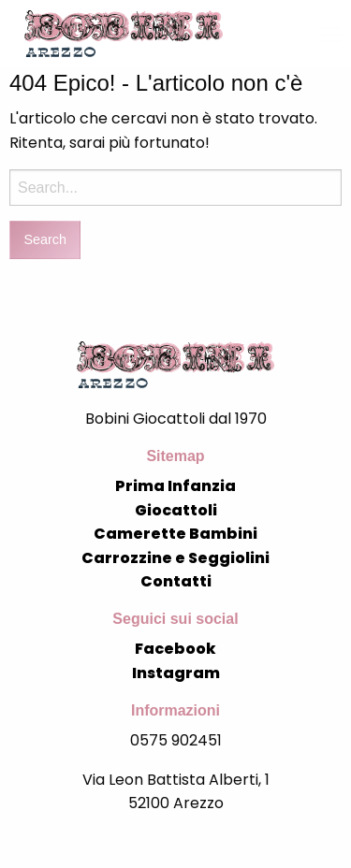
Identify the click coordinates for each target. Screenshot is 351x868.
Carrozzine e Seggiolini (175, 558)
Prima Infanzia (175, 486)
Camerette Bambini (175, 534)
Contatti (176, 581)
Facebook (175, 649)
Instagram (176, 673)
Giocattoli (176, 510)
